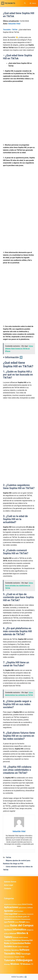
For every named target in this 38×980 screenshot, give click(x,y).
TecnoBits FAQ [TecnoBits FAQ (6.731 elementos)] (12, 954)
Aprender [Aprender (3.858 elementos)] (9, 911)
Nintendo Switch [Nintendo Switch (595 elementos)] (18, 937)
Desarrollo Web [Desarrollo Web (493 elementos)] (13, 917)
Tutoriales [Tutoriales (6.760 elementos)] (10, 960)
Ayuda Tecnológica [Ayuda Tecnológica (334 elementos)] (18, 911)
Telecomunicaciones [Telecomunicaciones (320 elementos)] (9, 957)
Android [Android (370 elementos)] (20, 904)
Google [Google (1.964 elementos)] (22, 922)
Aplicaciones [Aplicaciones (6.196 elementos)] (11, 907)
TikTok (15, 30)
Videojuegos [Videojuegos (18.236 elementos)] (24, 960)
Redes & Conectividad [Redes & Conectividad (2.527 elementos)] (14, 943)
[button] (25, 3)
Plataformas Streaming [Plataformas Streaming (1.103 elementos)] (20, 940)
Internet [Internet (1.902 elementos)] (13, 933)
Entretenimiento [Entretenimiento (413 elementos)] (17, 919)
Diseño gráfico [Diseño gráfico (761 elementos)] (23, 917)
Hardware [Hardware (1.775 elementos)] (8, 930)
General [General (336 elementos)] (17, 922)
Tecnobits (7, 30)
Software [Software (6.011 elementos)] (24, 950)
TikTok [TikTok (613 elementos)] (22, 957)
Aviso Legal (9, 885)
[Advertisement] (19, 104)
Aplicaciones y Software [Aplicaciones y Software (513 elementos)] (26, 908)
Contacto (8, 888)
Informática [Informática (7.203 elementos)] (19, 930)
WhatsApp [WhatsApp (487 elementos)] (7, 964)
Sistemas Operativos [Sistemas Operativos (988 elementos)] (12, 950)
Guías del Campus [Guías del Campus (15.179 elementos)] (22, 925)
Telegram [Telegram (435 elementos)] (17, 957)
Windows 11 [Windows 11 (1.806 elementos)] (28, 964)
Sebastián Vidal (14, 24)
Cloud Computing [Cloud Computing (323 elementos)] (22, 914)
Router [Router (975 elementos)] (15, 947)
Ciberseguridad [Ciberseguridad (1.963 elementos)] (11, 914)
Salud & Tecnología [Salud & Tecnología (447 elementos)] (23, 947)
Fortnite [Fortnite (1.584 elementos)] (11, 922)
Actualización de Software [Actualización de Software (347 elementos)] (11, 904)
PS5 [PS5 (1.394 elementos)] (31, 940)
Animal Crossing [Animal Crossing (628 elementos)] (27, 904)
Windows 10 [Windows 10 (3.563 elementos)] (16, 964)
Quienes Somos (10, 882)
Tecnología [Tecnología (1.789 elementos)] (26, 954)
